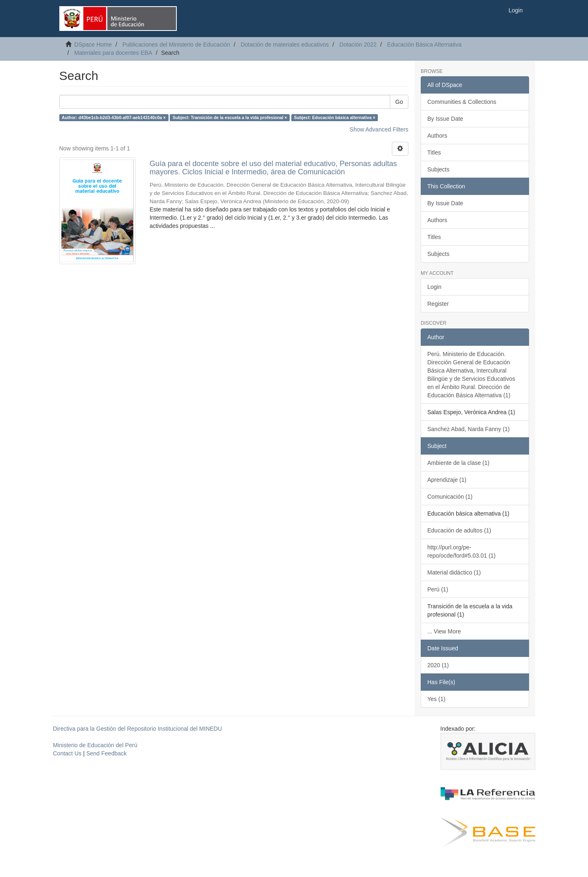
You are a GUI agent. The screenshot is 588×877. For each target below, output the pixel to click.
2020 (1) (438, 665)
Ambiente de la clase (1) (458, 463)
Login (434, 287)
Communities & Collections (462, 102)
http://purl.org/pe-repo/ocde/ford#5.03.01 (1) (461, 551)
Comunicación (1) (450, 497)
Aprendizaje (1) (447, 480)
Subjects (438, 169)
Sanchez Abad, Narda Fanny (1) (469, 429)
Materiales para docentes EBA (113, 53)
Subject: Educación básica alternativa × (335, 117)
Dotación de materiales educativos (285, 45)
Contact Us (67, 753)
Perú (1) (438, 589)
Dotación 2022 (358, 45)
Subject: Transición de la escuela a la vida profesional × (230, 117)
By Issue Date (445, 119)
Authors (437, 136)
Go (399, 102)
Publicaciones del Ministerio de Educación (176, 45)
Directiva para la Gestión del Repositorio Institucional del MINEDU (138, 729)
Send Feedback (106, 753)
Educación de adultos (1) (459, 530)
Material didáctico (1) (454, 572)
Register (438, 304)
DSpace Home (93, 45)
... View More (444, 631)
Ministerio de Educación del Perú (95, 745)
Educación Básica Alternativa (424, 45)
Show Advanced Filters (379, 129)
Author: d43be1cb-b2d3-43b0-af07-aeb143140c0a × (114, 117)
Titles (434, 152)
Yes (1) (436, 699)
